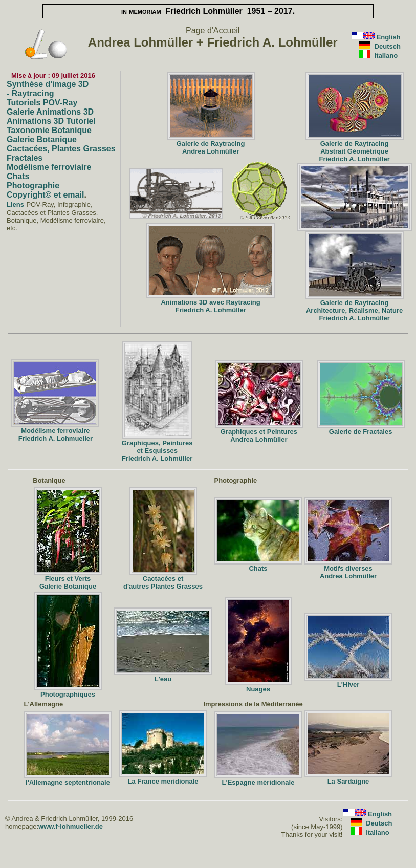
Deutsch (388, 46)
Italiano (386, 56)
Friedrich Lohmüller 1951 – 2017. (208, 11)
